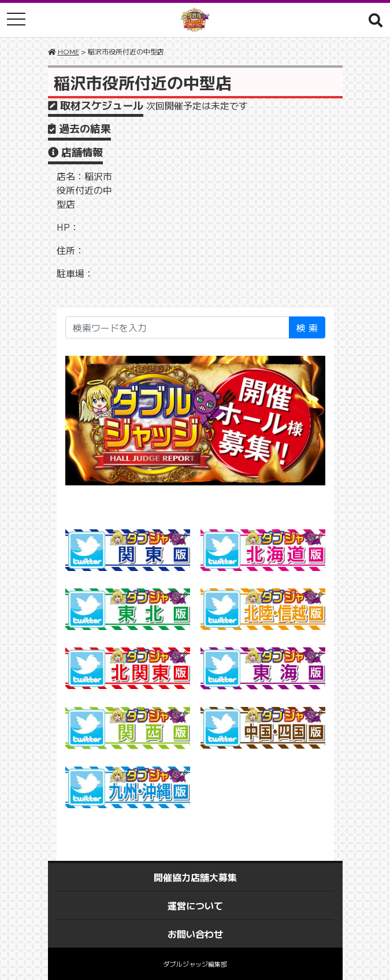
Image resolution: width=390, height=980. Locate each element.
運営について (195, 905)
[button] (376, 20)
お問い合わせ (195, 934)
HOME (68, 51)
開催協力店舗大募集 (195, 877)
